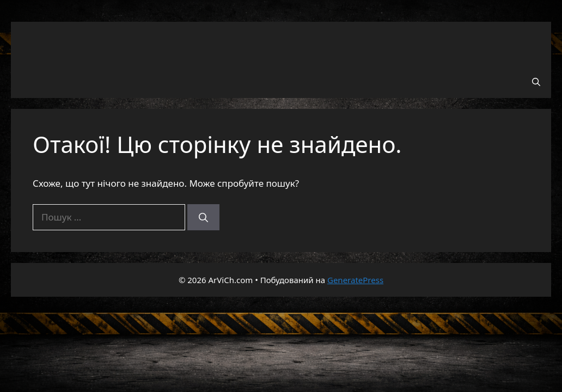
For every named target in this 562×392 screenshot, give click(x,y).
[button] (536, 82)
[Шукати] (203, 217)
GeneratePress (355, 280)
